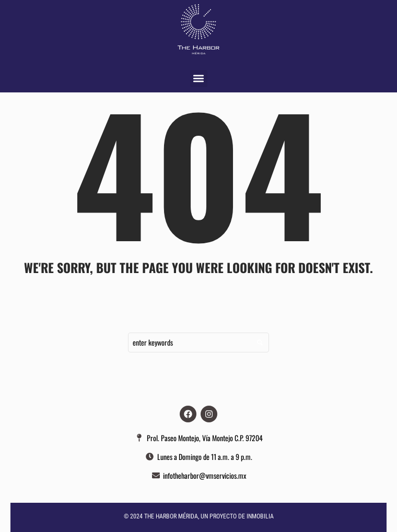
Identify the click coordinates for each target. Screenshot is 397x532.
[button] (199, 79)
